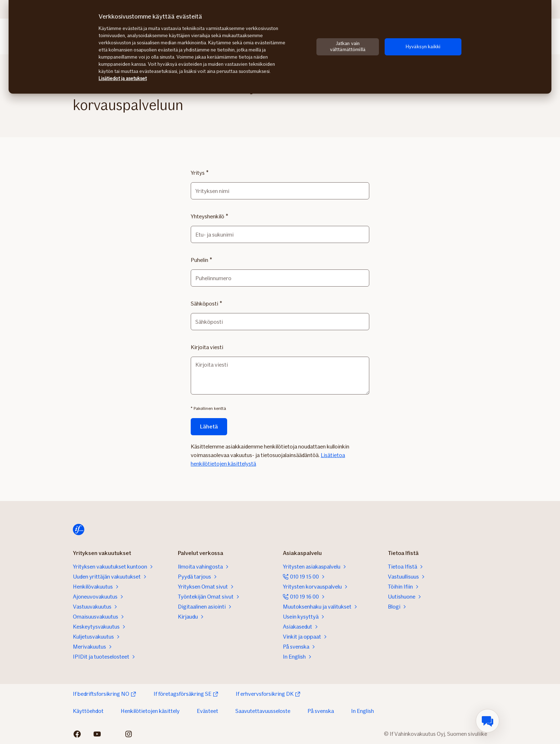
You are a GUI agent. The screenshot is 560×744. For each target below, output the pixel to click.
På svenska (321, 711)
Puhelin (199, 260)
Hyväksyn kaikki (423, 47)
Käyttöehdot (88, 711)
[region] (280, 47)
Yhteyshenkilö (207, 216)
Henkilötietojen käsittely (150, 711)
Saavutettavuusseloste (263, 711)
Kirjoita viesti (207, 347)
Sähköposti (204, 304)
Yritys (198, 173)
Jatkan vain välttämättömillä (348, 46)
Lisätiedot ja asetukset (123, 78)
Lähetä (209, 426)
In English (362, 711)
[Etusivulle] (79, 530)
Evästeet (207, 711)
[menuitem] (487, 721)
